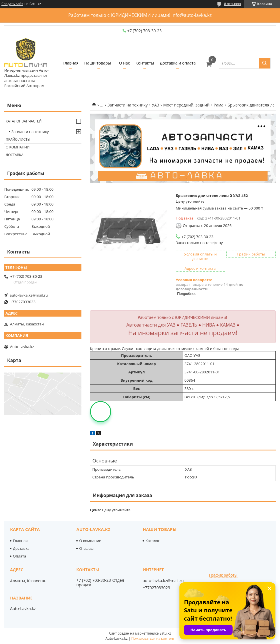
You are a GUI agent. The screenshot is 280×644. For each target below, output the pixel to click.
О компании (18, 147)
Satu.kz (165, 633)
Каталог (152, 541)
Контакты (145, 63)
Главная (71, 63)
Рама (219, 105)
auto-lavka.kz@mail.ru (29, 295)
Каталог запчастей (24, 121)
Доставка (15, 155)
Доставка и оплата (178, 63)
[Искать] (265, 63)
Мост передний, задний (186, 105)
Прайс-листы (18, 139)
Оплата (19, 556)
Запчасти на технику (128, 105)
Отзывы (86, 548)
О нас (124, 63)
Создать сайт (12, 4)
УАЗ (155, 105)
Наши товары (98, 63)
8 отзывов (232, 4)
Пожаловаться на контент (153, 638)
